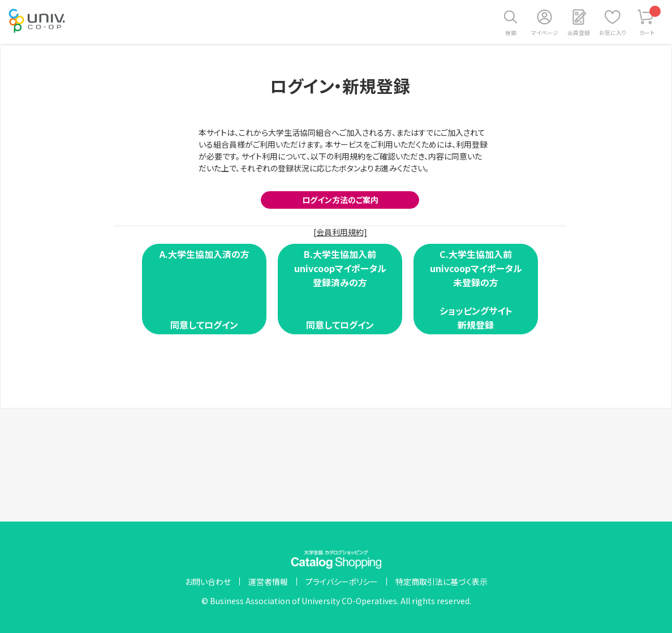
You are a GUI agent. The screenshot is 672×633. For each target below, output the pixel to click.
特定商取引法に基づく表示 (441, 582)
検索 (511, 33)
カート (650, 21)
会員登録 (579, 33)
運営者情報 (268, 582)
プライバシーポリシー (342, 582)
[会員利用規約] (340, 232)
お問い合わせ (208, 582)
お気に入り (613, 33)
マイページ (545, 33)
